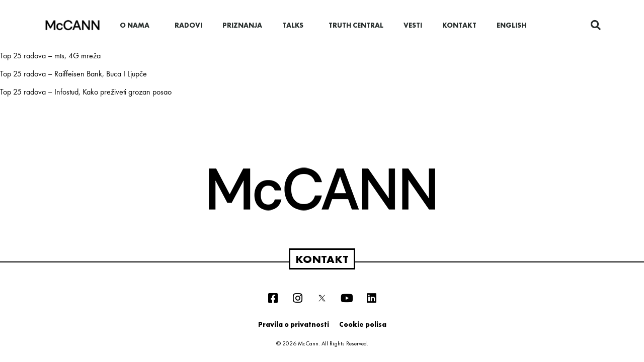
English (511, 25)
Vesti (413, 25)
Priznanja (242, 25)
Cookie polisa (363, 324)
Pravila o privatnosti (294, 324)
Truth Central (356, 25)
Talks (295, 25)
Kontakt (459, 25)
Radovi (188, 25)
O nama (137, 25)
